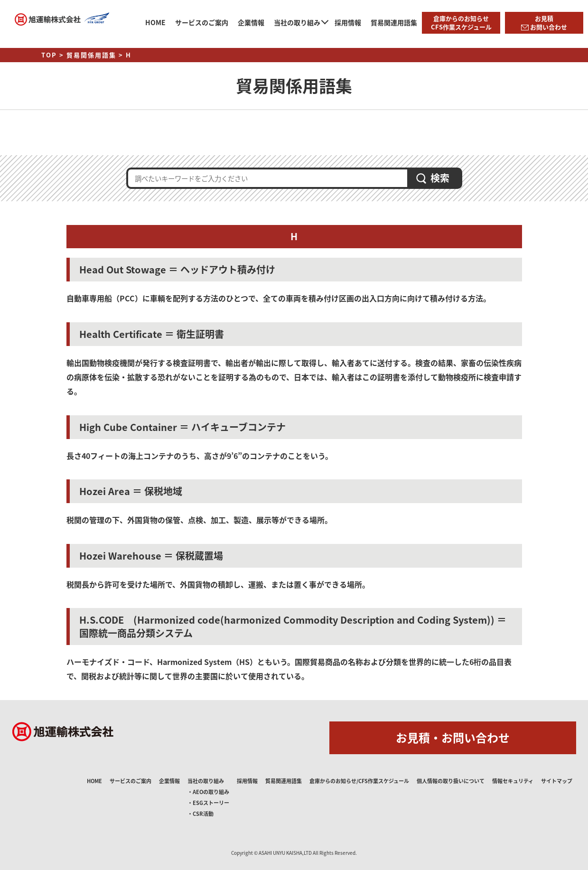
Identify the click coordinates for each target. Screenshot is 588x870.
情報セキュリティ (513, 781)
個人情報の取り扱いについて (451, 781)
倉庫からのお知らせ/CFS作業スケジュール (359, 781)
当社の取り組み (297, 22)
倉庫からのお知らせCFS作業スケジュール (461, 23)
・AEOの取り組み (208, 792)
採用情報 (348, 22)
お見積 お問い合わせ (544, 23)
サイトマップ (557, 781)
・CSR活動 (201, 814)
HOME (155, 22)
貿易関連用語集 (394, 22)
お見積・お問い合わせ (453, 738)
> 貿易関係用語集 (88, 55)
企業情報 (251, 22)
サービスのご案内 (202, 22)
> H (125, 55)
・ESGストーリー (208, 803)
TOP (49, 55)
